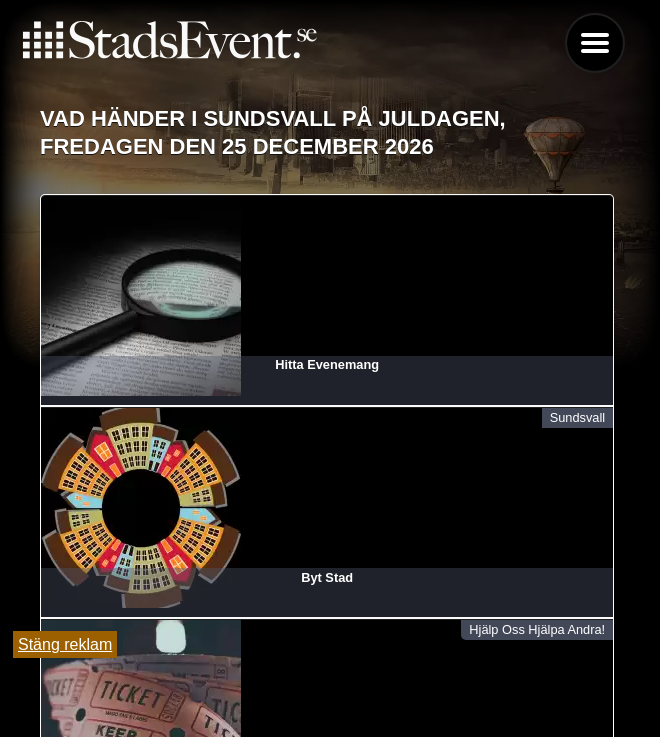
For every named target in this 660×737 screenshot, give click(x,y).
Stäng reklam (65, 644)
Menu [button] (595, 43)
